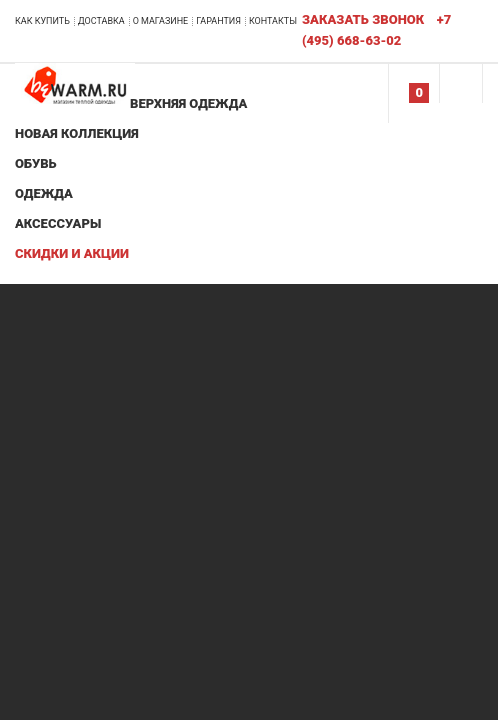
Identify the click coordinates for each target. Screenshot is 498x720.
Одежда (44, 193)
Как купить (42, 21)
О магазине (161, 21)
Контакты (273, 21)
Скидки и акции (72, 253)
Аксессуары (58, 223)
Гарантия (218, 21)
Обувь (36, 163)
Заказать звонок (363, 19)
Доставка (101, 21)
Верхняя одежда (188, 103)
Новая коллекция (77, 133)
